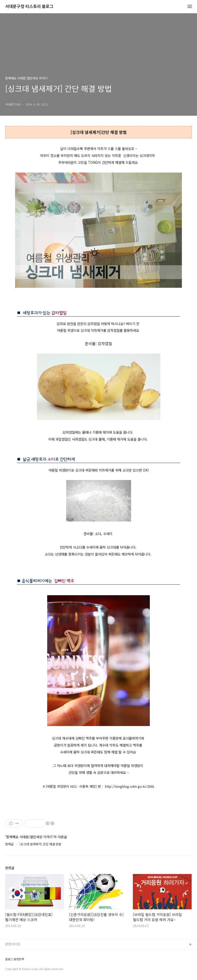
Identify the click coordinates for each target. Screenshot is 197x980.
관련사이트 (13, 944)
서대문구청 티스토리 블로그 (29, 7)
